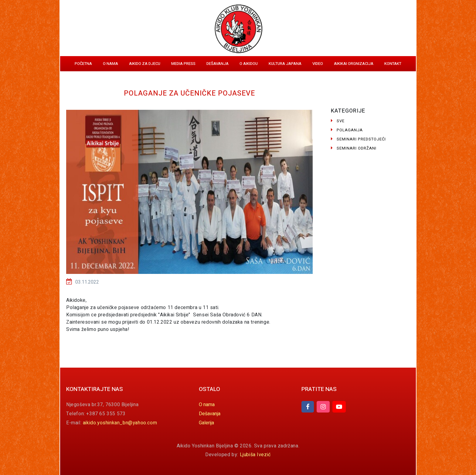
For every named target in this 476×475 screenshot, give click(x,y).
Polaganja (347, 130)
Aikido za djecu (145, 64)
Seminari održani (354, 148)
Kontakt (393, 64)
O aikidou (249, 64)
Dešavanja (218, 64)
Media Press (183, 64)
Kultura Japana (285, 64)
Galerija (206, 423)
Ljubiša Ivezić (255, 455)
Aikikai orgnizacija (354, 64)
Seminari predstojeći (358, 139)
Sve (338, 121)
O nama (110, 64)
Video (318, 64)
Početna (83, 64)
